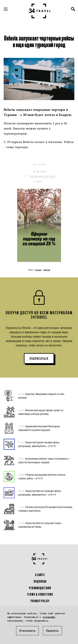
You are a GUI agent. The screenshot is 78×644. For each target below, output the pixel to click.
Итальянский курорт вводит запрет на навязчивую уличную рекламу (41, 412)
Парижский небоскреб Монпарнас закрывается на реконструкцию (39, 428)
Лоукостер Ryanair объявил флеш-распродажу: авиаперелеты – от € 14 (39, 444)
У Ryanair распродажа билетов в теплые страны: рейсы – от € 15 (42, 476)
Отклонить (27, 631)
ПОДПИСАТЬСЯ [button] (39, 359)
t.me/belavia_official (42, 176)
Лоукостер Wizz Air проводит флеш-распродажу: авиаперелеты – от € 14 (40, 493)
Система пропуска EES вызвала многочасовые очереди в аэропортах (45, 509)
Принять (52, 631)
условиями (49, 617)
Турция (38, 270)
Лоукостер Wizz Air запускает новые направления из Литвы (40, 525)
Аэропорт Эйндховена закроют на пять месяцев (41, 396)
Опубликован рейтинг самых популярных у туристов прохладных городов (44, 460)
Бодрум (47, 270)
